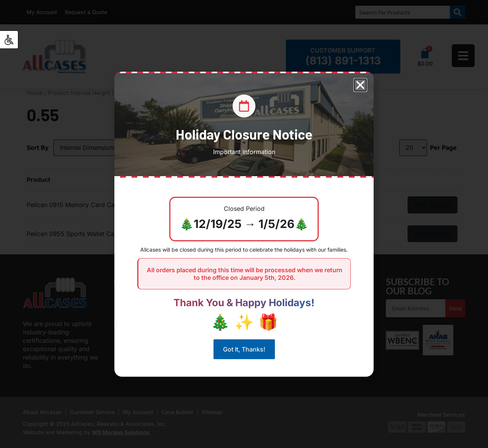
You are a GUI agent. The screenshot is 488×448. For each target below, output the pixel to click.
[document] (244, 224)
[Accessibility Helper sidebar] (9, 40)
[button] (360, 85)
